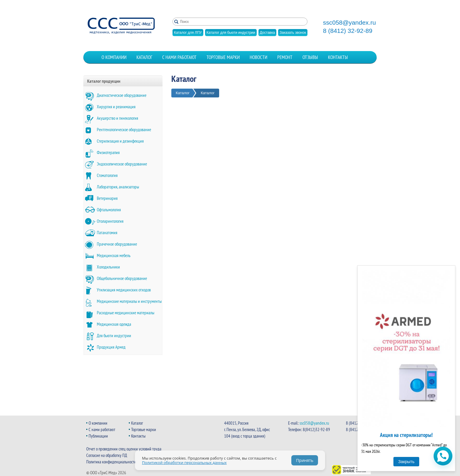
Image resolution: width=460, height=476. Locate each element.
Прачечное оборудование (117, 244)
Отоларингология (110, 221)
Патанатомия (107, 233)
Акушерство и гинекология (117, 118)
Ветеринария (107, 198)
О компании (114, 57)
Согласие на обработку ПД (107, 455)
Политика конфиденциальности (111, 462)
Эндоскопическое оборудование (122, 164)
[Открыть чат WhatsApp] (443, 456)
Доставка (268, 33)
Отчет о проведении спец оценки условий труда (124, 449)
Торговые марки (223, 57)
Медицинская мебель (114, 255)
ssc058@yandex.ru (349, 23)
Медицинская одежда (114, 324)
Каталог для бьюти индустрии (231, 33)
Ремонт (285, 57)
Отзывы (310, 57)
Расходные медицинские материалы (126, 313)
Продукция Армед (111, 347)
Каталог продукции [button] (104, 81)
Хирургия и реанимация (116, 107)
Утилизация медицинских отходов (124, 290)
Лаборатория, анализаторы (118, 187)
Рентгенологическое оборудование (124, 130)
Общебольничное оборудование (122, 278)
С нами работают (179, 57)
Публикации (98, 436)
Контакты (338, 57)
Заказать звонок (293, 33)
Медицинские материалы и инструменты (129, 301)
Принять (305, 460)
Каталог (144, 57)
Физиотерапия (108, 152)
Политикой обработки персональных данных (184, 463)
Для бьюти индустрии (114, 336)
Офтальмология (109, 210)
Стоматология (107, 175)
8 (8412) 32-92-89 (348, 31)
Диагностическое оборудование (122, 95)
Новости (258, 57)
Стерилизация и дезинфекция (120, 141)
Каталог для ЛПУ (188, 33)
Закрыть (406, 462)
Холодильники (108, 267)
